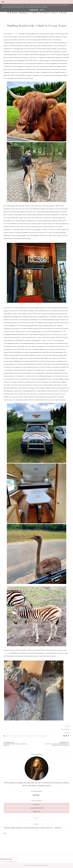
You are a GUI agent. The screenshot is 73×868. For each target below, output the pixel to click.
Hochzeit (36, 804)
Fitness (15, 736)
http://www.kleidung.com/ (10, 862)
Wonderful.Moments (42, 865)
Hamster (6, 653)
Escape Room (9, 736)
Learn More (34, 10)
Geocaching (21, 736)
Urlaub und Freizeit (42, 736)
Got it (42, 10)
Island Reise (15, 34)
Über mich (33, 736)
